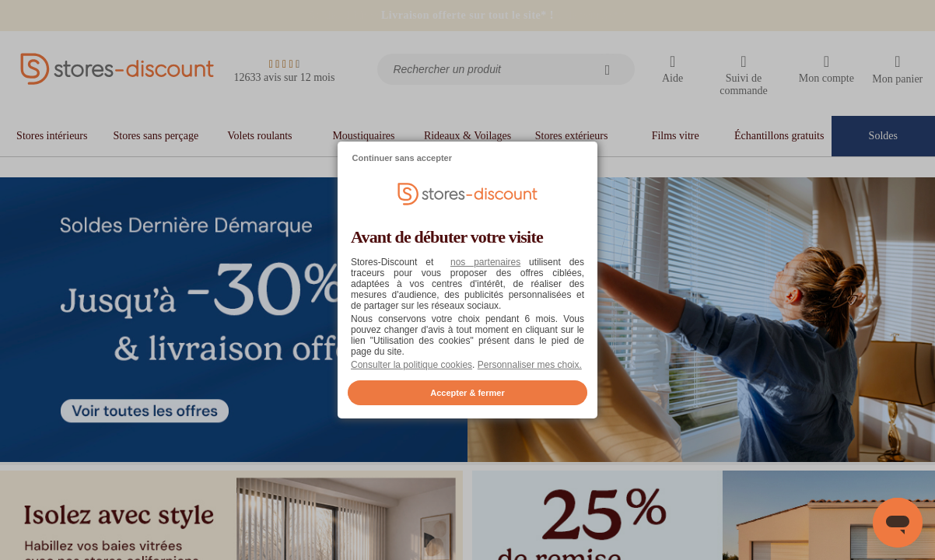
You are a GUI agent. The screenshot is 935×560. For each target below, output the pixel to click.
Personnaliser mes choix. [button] (530, 365)
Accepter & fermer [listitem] (467, 393)
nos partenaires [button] (485, 262)
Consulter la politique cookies (411, 365)
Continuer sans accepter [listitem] (402, 158)
